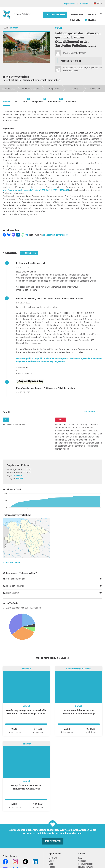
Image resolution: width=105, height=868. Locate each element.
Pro (6, 420)
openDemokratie (86, 864)
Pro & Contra (21, 100)
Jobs (51, 861)
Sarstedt (14, 28)
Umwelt (59, 28)
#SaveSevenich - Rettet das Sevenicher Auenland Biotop (79, 712)
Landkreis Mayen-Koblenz (79, 669)
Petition (6, 102)
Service (92, 15)
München (26, 669)
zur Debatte (90, 412)
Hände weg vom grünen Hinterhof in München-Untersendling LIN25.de (26, 712)
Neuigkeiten (38, 100)
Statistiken (71, 102)
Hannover (26, 744)
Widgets (82, 861)
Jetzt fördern (53, 841)
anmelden (84, 3)
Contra (61, 420)
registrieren (70, 3)
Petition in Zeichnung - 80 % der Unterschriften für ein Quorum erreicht (50, 299)
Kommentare (54, 100)
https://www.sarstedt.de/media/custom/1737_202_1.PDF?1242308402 (36, 190)
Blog (51, 864)
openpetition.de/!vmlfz (56, 235)
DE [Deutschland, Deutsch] (97, 3)
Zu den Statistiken (11, 563)
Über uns (53, 858)
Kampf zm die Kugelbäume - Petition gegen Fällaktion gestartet (46, 388)
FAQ (80, 858)
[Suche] (101, 14)
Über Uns (75, 20)
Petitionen (78, 15)
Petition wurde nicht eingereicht (31, 263)
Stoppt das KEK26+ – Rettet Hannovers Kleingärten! (26, 787)
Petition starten (55, 15)
